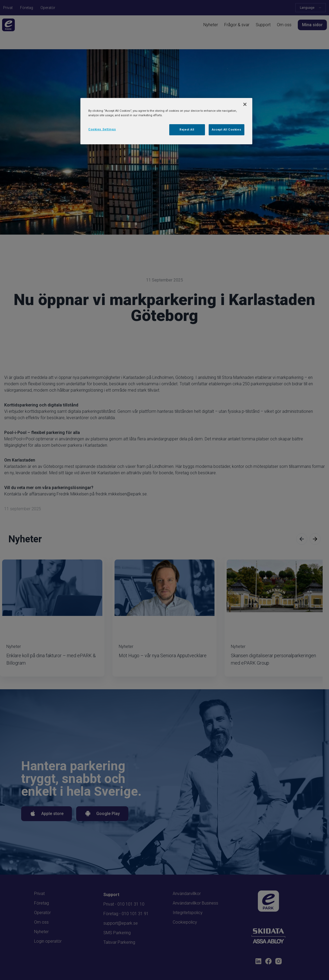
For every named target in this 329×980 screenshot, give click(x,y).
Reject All (187, 129)
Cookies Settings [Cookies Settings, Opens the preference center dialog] (102, 129)
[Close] (245, 104)
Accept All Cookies (227, 129)
